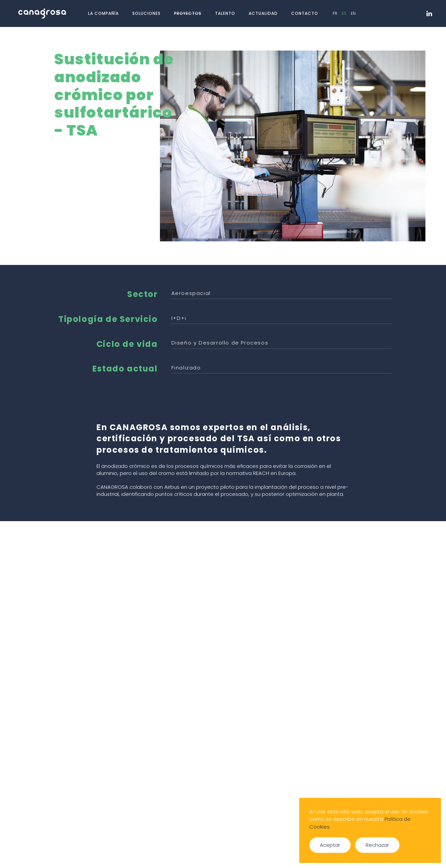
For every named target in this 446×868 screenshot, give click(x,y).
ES (345, 13)
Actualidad (263, 13)
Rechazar (377, 845)
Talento (225, 13)
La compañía (103, 13)
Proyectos (188, 13)
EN (353, 13)
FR (336, 13)
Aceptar (330, 845)
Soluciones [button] (146, 13)
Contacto (305, 13)
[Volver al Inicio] (43, 13)
